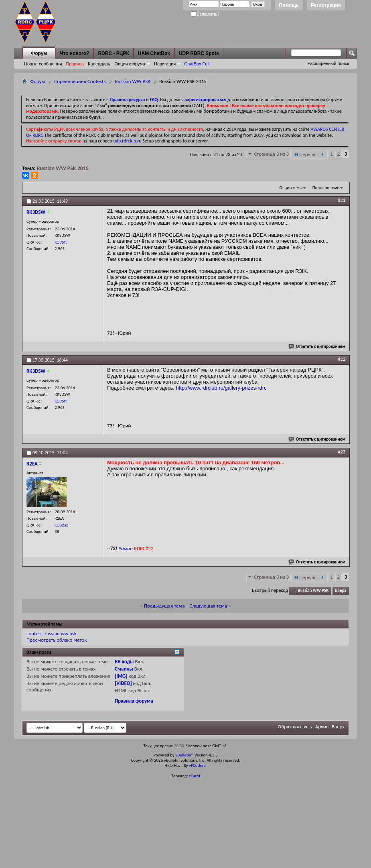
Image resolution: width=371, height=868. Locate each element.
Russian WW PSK (133, 81)
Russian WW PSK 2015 (63, 168)
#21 (342, 200)
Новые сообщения (43, 64)
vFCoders (197, 765)
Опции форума (130, 64)
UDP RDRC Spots (199, 53)
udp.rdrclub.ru (127, 141)
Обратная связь (295, 727)
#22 (342, 359)
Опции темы (291, 188)
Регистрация (326, 5)
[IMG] (121, 676)
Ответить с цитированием (317, 347)
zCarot (195, 776)
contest (34, 633)
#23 (342, 452)
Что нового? (74, 53)
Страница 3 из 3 (271, 154)
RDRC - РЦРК (113, 53)
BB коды (124, 662)
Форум (39, 53)
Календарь (99, 64)
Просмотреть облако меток (57, 640)
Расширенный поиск (328, 63)
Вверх (341, 591)
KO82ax (61, 525)
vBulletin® (184, 755)
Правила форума (134, 701)
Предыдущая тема (164, 606)
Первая (304, 154)
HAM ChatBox (154, 53)
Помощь (289, 5)
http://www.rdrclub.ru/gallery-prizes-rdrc (221, 388)
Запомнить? (205, 14)
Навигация (165, 64)
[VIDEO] (123, 683)
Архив (322, 727)
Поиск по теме (326, 188)
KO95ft (61, 242)
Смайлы (124, 669)
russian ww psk (61, 633)
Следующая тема (208, 606)
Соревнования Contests (80, 81)
